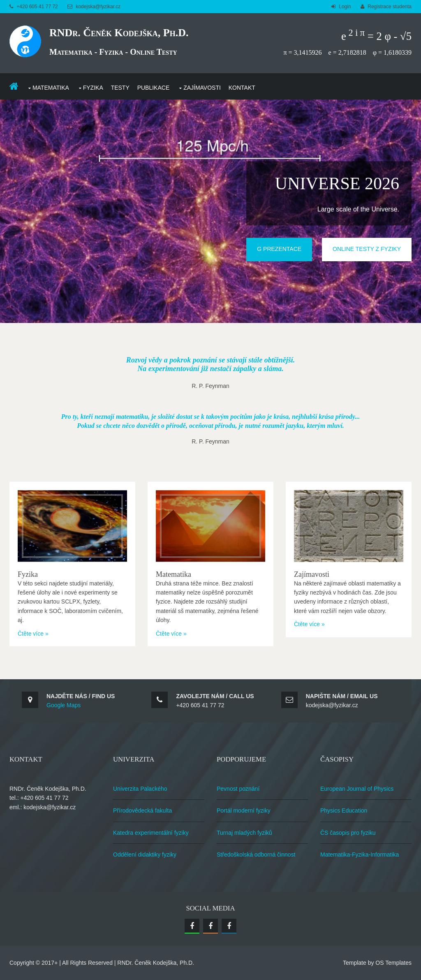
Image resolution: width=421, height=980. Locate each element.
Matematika (51, 88)
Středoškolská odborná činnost (256, 855)
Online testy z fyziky (367, 249)
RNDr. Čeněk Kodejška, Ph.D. (119, 33)
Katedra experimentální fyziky (151, 833)
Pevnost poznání (238, 789)
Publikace (154, 88)
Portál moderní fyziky (244, 810)
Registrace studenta (390, 7)
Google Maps (64, 705)
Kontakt (242, 88)
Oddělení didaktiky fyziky (145, 855)
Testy (120, 88)
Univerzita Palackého (140, 789)
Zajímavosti (202, 88)
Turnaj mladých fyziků (244, 833)
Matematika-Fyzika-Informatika (360, 855)
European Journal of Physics (357, 789)
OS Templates (393, 963)
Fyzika (93, 88)
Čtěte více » (33, 634)
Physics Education (344, 810)
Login (345, 7)
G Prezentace (279, 249)
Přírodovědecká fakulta (142, 810)
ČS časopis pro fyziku (348, 833)
